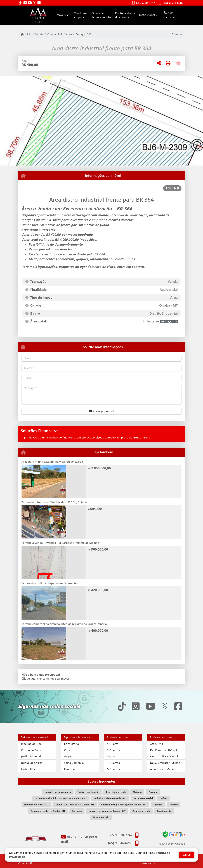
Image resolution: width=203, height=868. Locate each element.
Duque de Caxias (32, 763)
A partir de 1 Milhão (163, 769)
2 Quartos (113, 750)
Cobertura (70, 750)
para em (61, 798)
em (110, 798)
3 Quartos (113, 756)
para (58, 792)
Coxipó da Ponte (31, 750)
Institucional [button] (147, 15)
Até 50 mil (156, 744)
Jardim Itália (29, 769)
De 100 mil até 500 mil (164, 756)
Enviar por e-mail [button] (101, 411)
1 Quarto (113, 744)
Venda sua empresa (81, 15)
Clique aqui (29, 679)
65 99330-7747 (145, 3)
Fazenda (69, 769)
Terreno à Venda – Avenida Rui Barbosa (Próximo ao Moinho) (61, 543)
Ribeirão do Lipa (31, 744)
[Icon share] (20, 3)
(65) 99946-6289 (173, 3)
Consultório (71, 744)
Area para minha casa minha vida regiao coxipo (52, 462)
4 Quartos (113, 763)
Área (69, 34)
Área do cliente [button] (168, 15)
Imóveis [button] (61, 15)
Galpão (69, 756)
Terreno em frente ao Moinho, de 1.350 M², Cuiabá (54, 502)
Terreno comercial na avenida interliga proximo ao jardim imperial (65, 624)
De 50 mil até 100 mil (163, 750)
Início (26, 34)
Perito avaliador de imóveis (125, 15)
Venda (39, 34)
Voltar (177, 34)
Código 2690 (83, 34)
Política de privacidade (172, 844)
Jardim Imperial (31, 756)
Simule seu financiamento (101, 15)
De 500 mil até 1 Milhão (165, 763)
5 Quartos (113, 769)
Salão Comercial (74, 763)
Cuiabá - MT (55, 34)
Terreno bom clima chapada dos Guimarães (50, 583)
